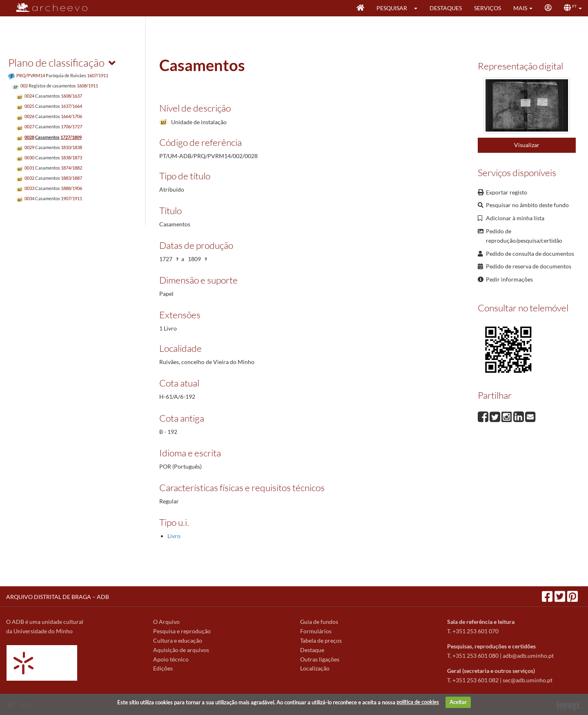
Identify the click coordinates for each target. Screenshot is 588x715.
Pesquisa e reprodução (182, 631)
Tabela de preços (321, 640)
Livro (174, 536)
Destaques (446, 8)
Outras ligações (320, 659)
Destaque (312, 650)
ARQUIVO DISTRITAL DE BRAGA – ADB (58, 597)
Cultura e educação (178, 640)
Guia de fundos (319, 622)
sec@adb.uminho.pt (528, 680)
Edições (163, 668)
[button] (418, 8)
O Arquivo (166, 622)
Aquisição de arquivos (181, 650)
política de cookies (418, 702)
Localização (315, 668)
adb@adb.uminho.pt (528, 656)
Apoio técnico (171, 659)
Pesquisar (392, 8)
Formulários (316, 631)
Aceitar (458, 702)
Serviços (488, 8)
